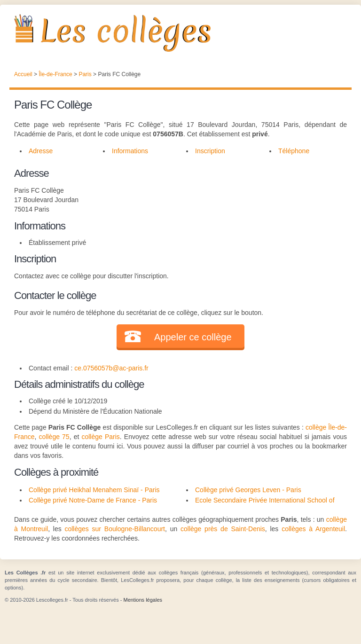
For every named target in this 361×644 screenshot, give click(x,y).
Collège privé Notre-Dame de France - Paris (93, 500)
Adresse (41, 151)
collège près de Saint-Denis (223, 529)
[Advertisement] (259, 224)
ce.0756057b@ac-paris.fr (111, 368)
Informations (130, 151)
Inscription (210, 151)
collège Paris (100, 437)
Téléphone (294, 151)
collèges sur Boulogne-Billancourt (115, 529)
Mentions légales (143, 600)
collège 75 (54, 437)
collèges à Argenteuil (313, 529)
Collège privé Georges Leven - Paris (248, 490)
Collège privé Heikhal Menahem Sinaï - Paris (94, 490)
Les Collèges (180, 33)
